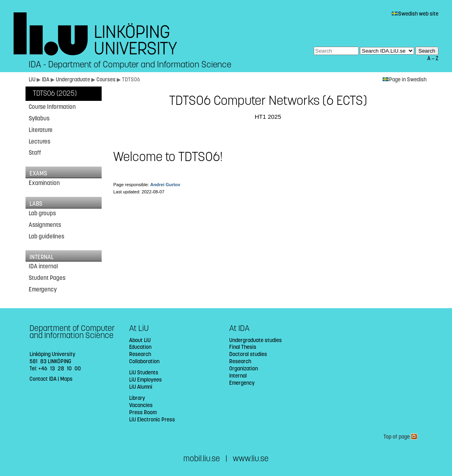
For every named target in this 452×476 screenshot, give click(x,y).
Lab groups (42, 213)
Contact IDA (43, 379)
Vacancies (141, 405)
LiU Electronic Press (152, 420)
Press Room (143, 412)
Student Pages (47, 278)
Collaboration (144, 361)
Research (140, 354)
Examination (44, 183)
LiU (32, 80)
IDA (46, 80)
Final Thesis (243, 347)
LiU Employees (145, 380)
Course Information (52, 107)
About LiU (140, 340)
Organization (244, 369)
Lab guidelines (46, 236)
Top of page (400, 437)
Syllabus (39, 118)
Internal (238, 376)
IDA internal (43, 266)
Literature (41, 130)
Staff (35, 153)
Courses (106, 80)
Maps (66, 379)
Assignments (45, 225)
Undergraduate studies (255, 340)
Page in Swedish (404, 80)
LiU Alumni (141, 387)
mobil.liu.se (202, 459)
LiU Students (144, 373)
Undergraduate (73, 80)
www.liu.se (251, 459)
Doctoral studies (248, 354)
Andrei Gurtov (165, 185)
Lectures (39, 142)
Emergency (43, 289)
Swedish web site (415, 14)
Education (140, 347)
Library (137, 398)
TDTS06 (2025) (55, 93)
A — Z (433, 58)
